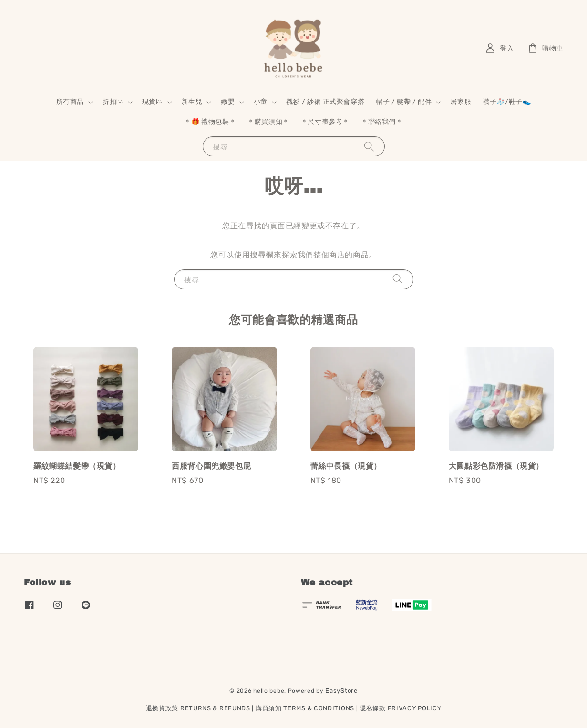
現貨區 (153, 102)
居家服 (461, 102)
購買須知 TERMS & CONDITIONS (305, 708)
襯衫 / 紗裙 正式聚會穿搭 (325, 102)
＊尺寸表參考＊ (325, 122)
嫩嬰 (228, 102)
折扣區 (113, 102)
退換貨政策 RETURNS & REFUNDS (198, 708)
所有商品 (70, 102)
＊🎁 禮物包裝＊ (210, 122)
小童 (261, 102)
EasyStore (341, 691)
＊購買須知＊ (268, 122)
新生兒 (192, 102)
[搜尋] (369, 146)
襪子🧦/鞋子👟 (507, 102)
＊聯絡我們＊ (382, 122)
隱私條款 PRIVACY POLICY (400, 708)
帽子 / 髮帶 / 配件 (404, 102)
